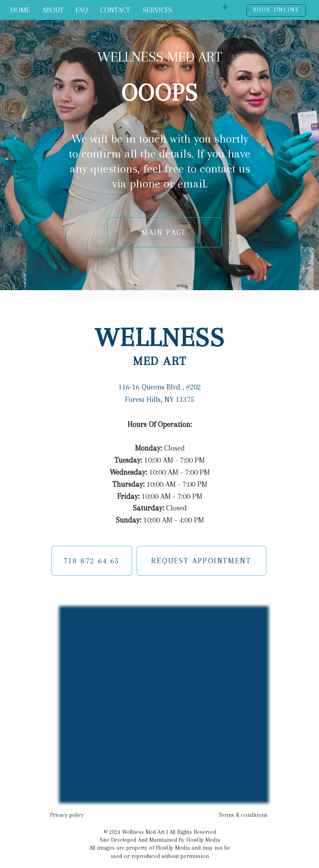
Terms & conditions (243, 815)
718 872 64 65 (92, 561)
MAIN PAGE (164, 232)
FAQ (82, 10)
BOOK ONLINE (276, 10)
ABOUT (53, 10)
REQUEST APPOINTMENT (201, 561)
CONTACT (115, 10)
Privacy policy (67, 815)
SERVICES (158, 10)
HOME (20, 10)
